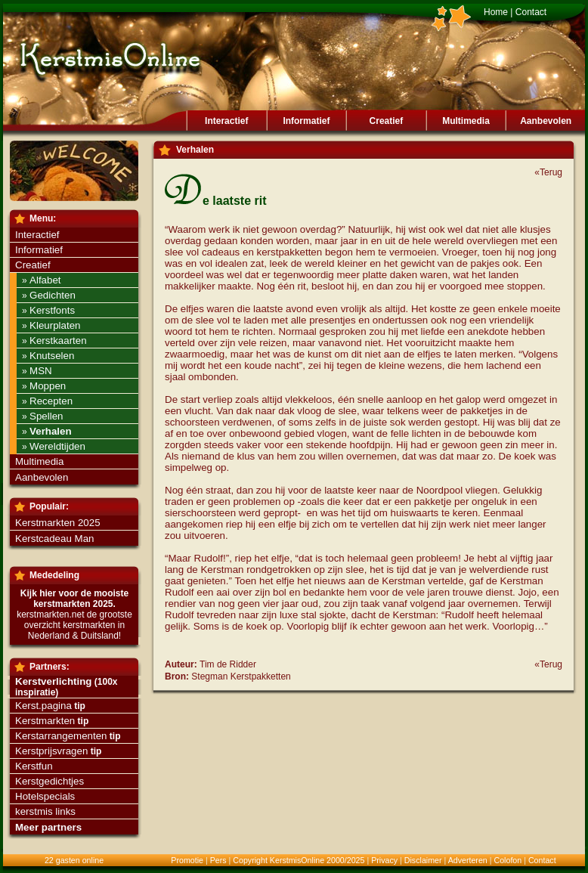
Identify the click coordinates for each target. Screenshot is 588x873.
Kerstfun (34, 766)
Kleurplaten (55, 325)
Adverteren (468, 860)
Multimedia (466, 121)
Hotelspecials (45, 796)
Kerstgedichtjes (50, 781)
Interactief (226, 121)
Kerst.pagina (43, 706)
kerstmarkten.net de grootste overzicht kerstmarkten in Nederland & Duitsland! (74, 625)
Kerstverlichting (53, 681)
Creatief (387, 121)
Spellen (46, 416)
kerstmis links (45, 811)
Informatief (306, 121)
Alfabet (45, 280)
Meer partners (48, 827)
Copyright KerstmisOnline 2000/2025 (299, 860)
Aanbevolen (546, 121)
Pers (218, 860)
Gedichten (53, 295)
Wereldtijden (57, 446)
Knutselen (52, 356)
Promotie (187, 860)
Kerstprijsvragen (51, 751)
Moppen (48, 386)
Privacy (384, 860)
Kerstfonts (52, 310)
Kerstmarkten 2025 (58, 523)
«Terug (548, 172)
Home (496, 12)
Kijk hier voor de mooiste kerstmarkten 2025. (74, 599)
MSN (41, 371)
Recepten (51, 401)
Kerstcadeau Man (54, 539)
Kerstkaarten (58, 341)
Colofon (508, 860)
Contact (531, 12)
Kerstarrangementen (61, 736)
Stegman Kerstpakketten (241, 676)
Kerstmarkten (45, 721)
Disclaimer (423, 860)
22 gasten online (74, 860)
